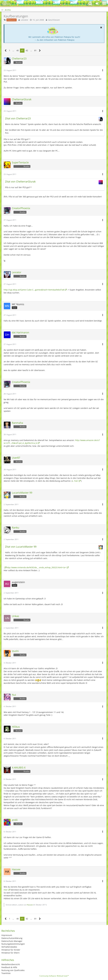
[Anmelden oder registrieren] (97, 4)
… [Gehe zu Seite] (13, 50)
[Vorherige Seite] (6, 51)
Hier (6, 890)
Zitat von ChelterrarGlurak (20, 181)
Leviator (25, 20)
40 (18, 50)
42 (27, 50)
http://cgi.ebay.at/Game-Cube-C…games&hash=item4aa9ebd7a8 (34, 290)
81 (35, 50)
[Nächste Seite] (40, 51)
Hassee (30, 905)
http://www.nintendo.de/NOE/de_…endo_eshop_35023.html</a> (36, 567)
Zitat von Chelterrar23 (18, 118)
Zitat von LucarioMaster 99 (21, 547)
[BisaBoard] (6, 4)
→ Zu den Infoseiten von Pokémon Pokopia (54, 40)
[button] (104, 4)
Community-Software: (54, 976)
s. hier (75, 481)
